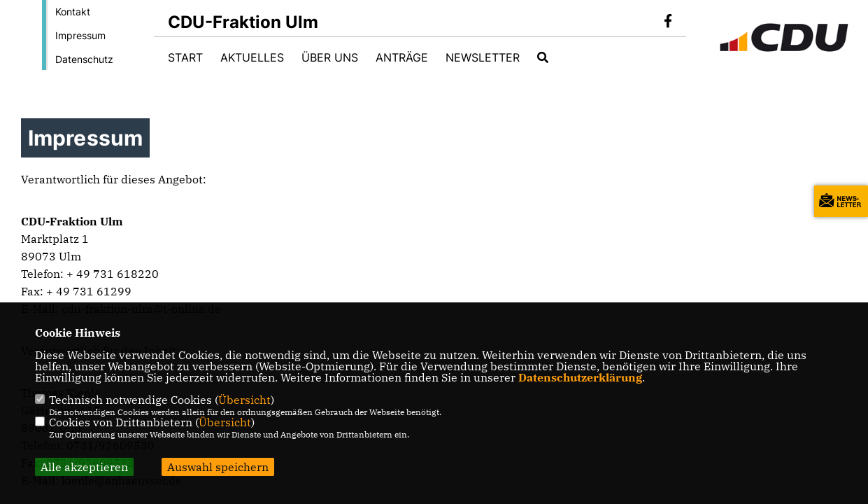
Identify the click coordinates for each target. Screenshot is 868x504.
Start (185, 57)
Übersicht (244, 400)
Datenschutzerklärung (580, 377)
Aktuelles (252, 57)
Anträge (402, 57)
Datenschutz (84, 59)
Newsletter (483, 57)
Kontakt (73, 12)
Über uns (330, 57)
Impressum (80, 35)
